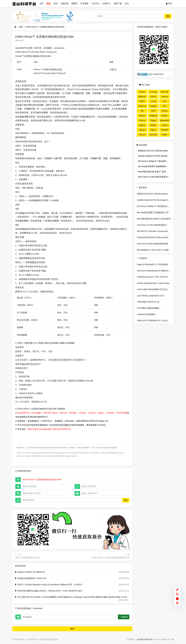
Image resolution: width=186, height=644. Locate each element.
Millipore (142, 97)
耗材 (49, 3)
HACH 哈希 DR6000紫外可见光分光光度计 (156, 289)
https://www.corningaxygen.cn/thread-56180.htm (49, 429)
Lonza (153, 101)
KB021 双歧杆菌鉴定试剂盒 (27, 558)
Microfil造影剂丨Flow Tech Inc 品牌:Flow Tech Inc (159, 250)
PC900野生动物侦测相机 (148, 308)
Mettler (153, 125)
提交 (126, 500)
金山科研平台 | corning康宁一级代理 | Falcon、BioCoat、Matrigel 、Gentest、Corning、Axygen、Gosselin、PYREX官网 (72, 413)
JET (165, 106)
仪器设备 (65, 3)
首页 (42, 3)
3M (142, 111)
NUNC (164, 116)
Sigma (153, 120)
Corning (153, 92)
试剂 (56, 3)
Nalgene (153, 116)
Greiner (165, 97)
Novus (142, 135)
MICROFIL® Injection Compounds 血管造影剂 (158, 231)
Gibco (153, 130)
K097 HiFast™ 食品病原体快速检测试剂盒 (111, 558)
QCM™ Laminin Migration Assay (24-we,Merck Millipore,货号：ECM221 (50, 585)
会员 (127, 3)
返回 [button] (72, 629)
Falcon (165, 111)
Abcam (142, 130)
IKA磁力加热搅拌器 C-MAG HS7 (32, 578)
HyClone (153, 135)
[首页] (15, 27)
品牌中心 (107, 3)
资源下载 (118, 3)
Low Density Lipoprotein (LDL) (151, 296)
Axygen (153, 106)
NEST (142, 101)
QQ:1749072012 (150, 74)
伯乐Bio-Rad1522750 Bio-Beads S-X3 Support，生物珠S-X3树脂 (155, 156)
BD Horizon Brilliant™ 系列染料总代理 (155, 161)
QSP (153, 111)
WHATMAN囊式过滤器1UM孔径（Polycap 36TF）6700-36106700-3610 (50, 591)
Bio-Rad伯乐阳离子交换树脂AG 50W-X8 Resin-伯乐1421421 (155, 166)
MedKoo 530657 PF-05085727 (31, 572)
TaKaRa (165, 130)
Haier (165, 135)
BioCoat (165, 92)
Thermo (142, 120)
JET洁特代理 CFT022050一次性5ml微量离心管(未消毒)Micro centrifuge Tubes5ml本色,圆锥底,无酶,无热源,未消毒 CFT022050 (74, 597)
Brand (142, 116)
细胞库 (75, 3)
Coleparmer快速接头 (146, 314)
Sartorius (142, 106)
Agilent (142, 125)
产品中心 (96, 3)
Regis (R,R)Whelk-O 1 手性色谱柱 (153, 264)
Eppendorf (165, 120)
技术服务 (85, 3)
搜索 (168, 16)
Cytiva (165, 125)
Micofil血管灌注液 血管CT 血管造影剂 (155, 172)
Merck (153, 97)
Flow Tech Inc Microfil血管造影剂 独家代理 (155, 177)
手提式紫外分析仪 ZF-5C (148, 302)
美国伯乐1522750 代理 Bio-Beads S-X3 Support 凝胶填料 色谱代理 (155, 151)
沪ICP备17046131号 (145, 640)
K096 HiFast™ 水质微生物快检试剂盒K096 (45, 27)
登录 (169, 3)
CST (165, 101)
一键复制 (124, 617)
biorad (142, 92)
